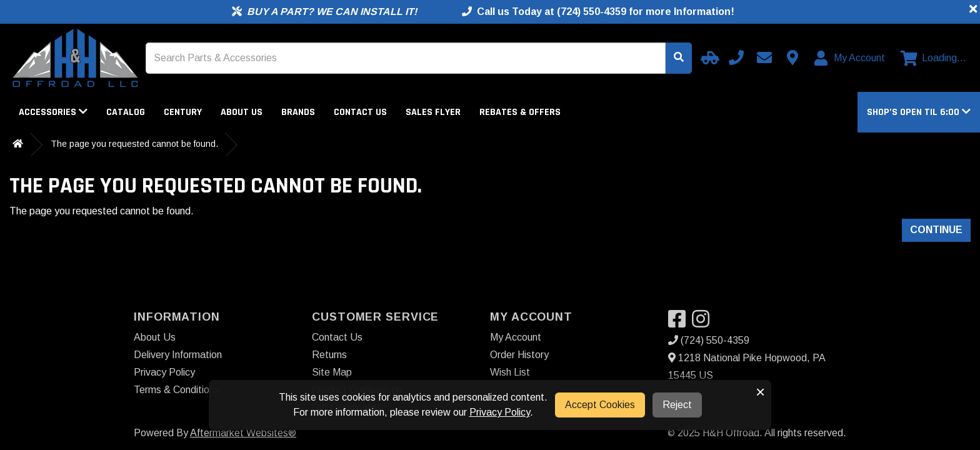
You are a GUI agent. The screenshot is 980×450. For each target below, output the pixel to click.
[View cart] (933, 58)
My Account (516, 337)
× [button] (760, 392)
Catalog (126, 112)
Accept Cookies (600, 405)
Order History (519, 355)
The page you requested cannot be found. (134, 144)
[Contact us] (792, 57)
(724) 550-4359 (709, 340)
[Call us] (736, 57)
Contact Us (360, 112)
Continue (936, 230)
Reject (677, 405)
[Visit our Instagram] (704, 323)
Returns (329, 355)
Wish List (510, 372)
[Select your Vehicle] (708, 57)
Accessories (53, 112)
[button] (919, 112)
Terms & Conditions (177, 390)
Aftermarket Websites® (243, 433)
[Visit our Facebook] (680, 323)
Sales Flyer (433, 112)
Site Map (332, 372)
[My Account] (850, 58)
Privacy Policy (164, 372)
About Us (242, 112)
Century (183, 112)
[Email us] (764, 57)
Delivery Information (178, 355)
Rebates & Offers (520, 112)
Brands (298, 112)
